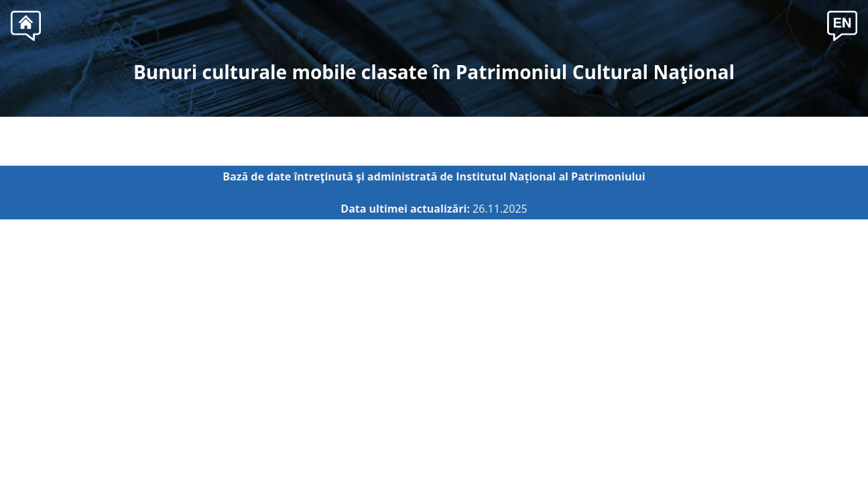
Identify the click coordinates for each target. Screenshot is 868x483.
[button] (842, 24)
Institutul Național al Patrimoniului (551, 176)
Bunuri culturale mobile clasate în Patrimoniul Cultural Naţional (434, 72)
